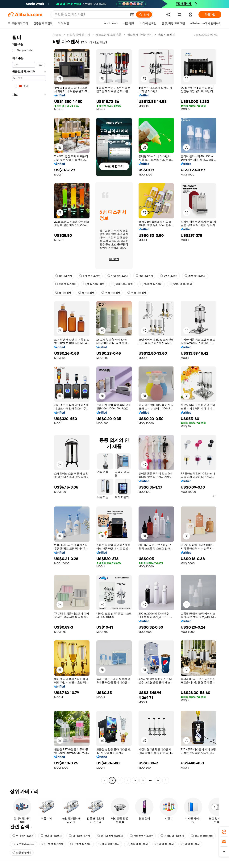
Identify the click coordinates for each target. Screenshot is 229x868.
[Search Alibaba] (91, 14)
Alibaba (57, 35)
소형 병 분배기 (22, 853)
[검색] (144, 14)
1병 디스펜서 (64, 276)
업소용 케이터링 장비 (140, 35)
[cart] (180, 15)
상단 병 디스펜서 (51, 836)
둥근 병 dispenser (202, 836)
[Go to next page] (166, 780)
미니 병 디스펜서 (23, 836)
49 (158, 780)
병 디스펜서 (63, 293)
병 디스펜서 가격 (79, 836)
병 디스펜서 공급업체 (110, 836)
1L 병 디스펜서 (111, 293)
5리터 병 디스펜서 (151, 284)
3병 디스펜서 (144, 276)
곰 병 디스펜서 (164, 844)
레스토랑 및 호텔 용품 (109, 35)
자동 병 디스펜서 (109, 844)
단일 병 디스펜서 (90, 276)
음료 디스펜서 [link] (167, 35)
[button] (132, 14)
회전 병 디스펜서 (195, 276)
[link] (224, 832)
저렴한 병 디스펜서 (142, 836)
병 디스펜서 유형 (94, 284)
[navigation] (29, 408)
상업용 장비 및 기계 (79, 35)
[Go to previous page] (105, 780)
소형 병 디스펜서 (52, 844)
